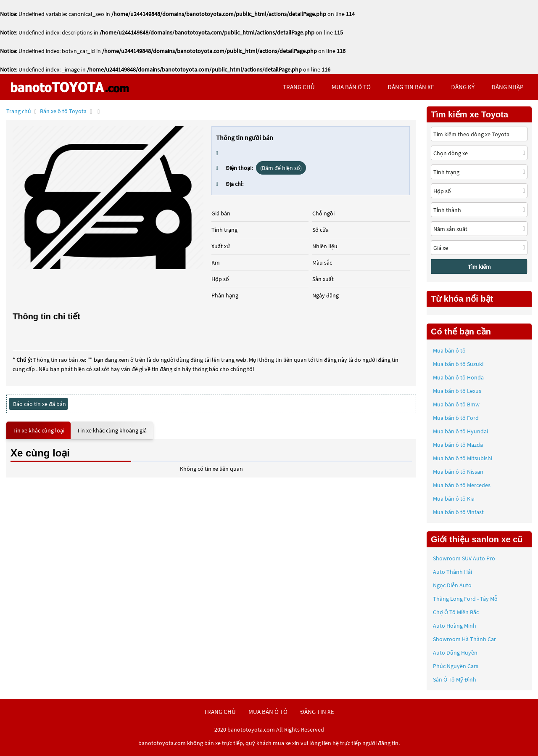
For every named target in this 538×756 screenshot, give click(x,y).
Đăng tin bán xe (411, 87)
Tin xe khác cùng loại (38, 430)
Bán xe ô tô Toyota (63, 111)
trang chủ (299, 87)
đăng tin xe (317, 712)
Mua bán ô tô (449, 350)
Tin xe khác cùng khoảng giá (112, 430)
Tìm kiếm (479, 267)
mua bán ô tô (351, 87)
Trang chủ (19, 111)
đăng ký (463, 87)
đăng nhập (507, 87)
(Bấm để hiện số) (281, 168)
